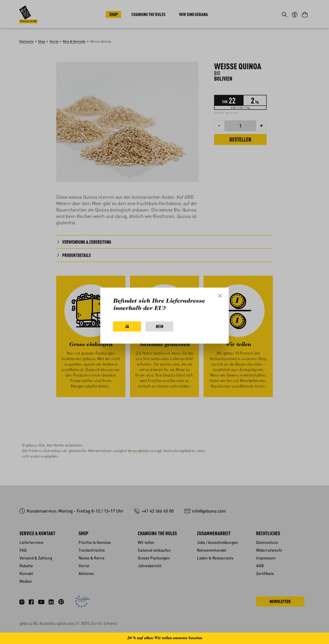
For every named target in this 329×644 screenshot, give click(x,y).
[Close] (220, 296)
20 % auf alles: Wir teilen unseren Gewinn (164, 638)
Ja (127, 326)
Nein (160, 326)
